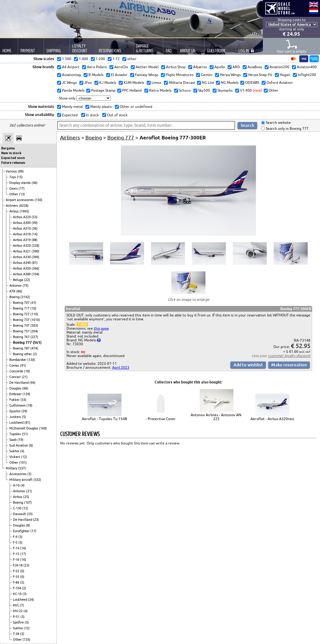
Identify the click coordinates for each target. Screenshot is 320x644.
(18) (27, 371)
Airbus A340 (22, 263)
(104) (35, 274)
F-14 (17, 548)
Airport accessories (20, 200)
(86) (19, 291)
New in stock (11, 153)
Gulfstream (18, 405)
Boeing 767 (22, 337)
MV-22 (18, 611)
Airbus (14, 211)
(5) (24, 417)
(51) (25, 434)
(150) (38, 200)
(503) (34, 325)
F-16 (17, 560)
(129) (26, 394)
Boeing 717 (22, 308)
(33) (23, 400)
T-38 (17, 634)
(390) (35, 251)
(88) (35, 240)
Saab (13, 440)
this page (101, 328)
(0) (22, 571)
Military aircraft (21, 480)
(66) (25, 388)
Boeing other (23, 354)
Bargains (8, 148)
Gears (14, 188)
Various (12, 171)
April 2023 (121, 367)
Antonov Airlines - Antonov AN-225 (217, 417)
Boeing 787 (22, 348)
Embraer (16, 394)
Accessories (18, 474)
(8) (31, 445)
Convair (15, 377)
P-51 (17, 617)
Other (14, 194)
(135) (26, 639)
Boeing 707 (22, 303)
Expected (69, 115)
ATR (13, 291)
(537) (22, 468)
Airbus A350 (22, 268)
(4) (22, 451)
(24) (31, 600)
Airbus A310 (22, 228)
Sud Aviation (19, 445)
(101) (23, 462)
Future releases (13, 163)
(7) (22, 605)
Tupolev (16, 434)
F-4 (16, 537)
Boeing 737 (22, 320)
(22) (27, 280)
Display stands (20, 183)
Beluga (18, 280)
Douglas (16, 388)
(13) (22, 194)
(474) (34, 348)
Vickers (15, 457)
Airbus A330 (22, 257)
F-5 (16, 542)
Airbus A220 (22, 217)
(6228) (24, 206)
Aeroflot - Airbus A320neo (272, 419)
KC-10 (18, 594)
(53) (35, 217)
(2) (35, 354)
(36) (35, 228)
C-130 (18, 508)
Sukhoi (15, 451)
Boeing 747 (22, 325)
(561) (37, 342)
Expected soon (13, 158)
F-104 (17, 588)
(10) (33, 308)
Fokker (15, 400)
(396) (35, 257)
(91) (23, 365)
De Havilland (19, 383)
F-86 (17, 582)
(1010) (35, 320)
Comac (15, 365)
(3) (20, 537)
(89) (21, 171)
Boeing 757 (22, 331)
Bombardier (18, 360)
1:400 (82, 324)
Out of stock (117, 115)
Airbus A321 (22, 251)
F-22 (17, 571)
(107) (28, 502)
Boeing (15, 297)
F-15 (17, 554)
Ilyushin (15, 411)
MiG (16, 605)
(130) (31, 360)
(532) (37, 480)
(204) (34, 331)
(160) (43, 428)
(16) (23, 548)
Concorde (17, 371)
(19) (20, 440)
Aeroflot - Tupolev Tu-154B (105, 419)
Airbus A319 (22, 240)
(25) (26, 497)
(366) (35, 268)
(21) (25, 377)
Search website (278, 123)
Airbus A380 (22, 274)
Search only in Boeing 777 (287, 128)
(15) (20, 177)
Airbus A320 (22, 246)
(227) (34, 337)
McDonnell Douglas (24, 428)
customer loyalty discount (289, 356)
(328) (35, 246)
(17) (22, 188)
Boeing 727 (22, 314)
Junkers (16, 417)
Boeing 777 (23, 342)
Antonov (16, 285)
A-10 (17, 485)
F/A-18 (18, 565)
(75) (26, 285)
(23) (36, 520)
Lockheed (17, 423)
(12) (24, 457)
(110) (34, 314)
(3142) (25, 297)
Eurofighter (22, 531)
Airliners (12, 206)
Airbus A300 (22, 223)
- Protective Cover (161, 419)
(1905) (24, 211)
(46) (35, 183)
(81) (35, 263)
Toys (13, 177)
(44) (32, 383)
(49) (35, 223)
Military (12, 468)
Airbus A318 (22, 234)
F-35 (17, 577)
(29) (24, 411)
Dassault (20, 514)
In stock (92, 115)
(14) (35, 234)
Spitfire (19, 622)
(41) (33, 303)
